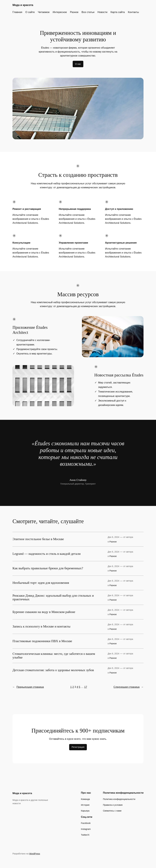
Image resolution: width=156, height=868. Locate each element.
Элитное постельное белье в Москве (38, 539)
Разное (113, 542)
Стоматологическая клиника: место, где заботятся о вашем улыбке (54, 656)
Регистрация (78, 747)
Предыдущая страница (28, 687)
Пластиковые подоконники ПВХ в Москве (42, 641)
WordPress (35, 854)
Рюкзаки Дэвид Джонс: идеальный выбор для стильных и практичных (53, 597)
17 (86, 687)
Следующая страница (129, 687)
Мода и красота (23, 5)
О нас (78, 64)
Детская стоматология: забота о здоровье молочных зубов (53, 670)
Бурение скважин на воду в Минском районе (44, 612)
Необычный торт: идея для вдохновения (41, 583)
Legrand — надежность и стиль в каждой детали (47, 554)
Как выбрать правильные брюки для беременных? (48, 568)
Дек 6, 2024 (113, 537)
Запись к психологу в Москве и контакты (41, 626)
